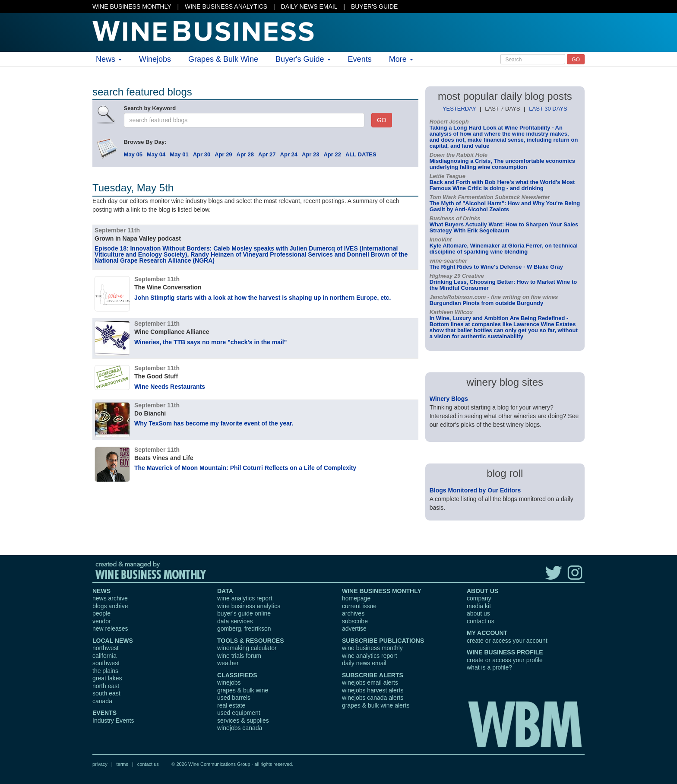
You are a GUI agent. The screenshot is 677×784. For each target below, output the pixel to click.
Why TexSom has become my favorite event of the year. (214, 423)
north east (106, 686)
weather (228, 663)
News (109, 59)
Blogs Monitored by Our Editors (475, 490)
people (101, 613)
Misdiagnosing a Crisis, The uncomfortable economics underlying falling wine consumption (502, 164)
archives (353, 613)
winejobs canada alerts (373, 698)
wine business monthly (372, 648)
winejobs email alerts (370, 682)
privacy (100, 764)
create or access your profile (505, 660)
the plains (105, 671)
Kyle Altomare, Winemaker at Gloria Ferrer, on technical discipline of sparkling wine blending (504, 249)
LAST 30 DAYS (548, 109)
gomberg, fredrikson (244, 628)
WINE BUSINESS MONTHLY (132, 6)
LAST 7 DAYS (502, 109)
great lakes (107, 678)
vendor (102, 621)
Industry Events (113, 721)
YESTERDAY (459, 109)
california (104, 656)
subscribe (355, 621)
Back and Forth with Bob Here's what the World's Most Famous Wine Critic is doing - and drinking (502, 185)
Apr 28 (245, 154)
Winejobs (155, 59)
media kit (479, 606)
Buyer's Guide (303, 59)
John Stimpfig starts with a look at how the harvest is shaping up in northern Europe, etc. (263, 298)
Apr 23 (310, 154)
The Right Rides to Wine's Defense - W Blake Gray (496, 267)
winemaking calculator (247, 648)
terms (122, 764)
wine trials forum (239, 656)
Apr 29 (223, 154)
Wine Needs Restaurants (170, 387)
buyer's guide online (244, 613)
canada (102, 701)
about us (478, 613)
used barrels (234, 698)
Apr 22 (332, 154)
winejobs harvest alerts (373, 690)
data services (235, 621)
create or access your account (507, 641)
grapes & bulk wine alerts (376, 705)
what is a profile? (489, 667)
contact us (481, 621)
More (401, 59)
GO (576, 60)
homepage (356, 598)
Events (360, 59)
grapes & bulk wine (243, 690)
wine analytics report (245, 598)
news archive (110, 598)
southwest (106, 663)
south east (106, 693)
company (479, 598)
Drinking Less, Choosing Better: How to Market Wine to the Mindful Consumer (503, 285)
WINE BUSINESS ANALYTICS (226, 6)
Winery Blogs (449, 399)
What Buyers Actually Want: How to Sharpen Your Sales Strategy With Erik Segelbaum (504, 227)
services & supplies (243, 721)
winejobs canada (240, 728)
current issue (359, 606)
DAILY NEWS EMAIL (309, 6)
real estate (231, 705)
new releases (110, 628)
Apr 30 (202, 154)
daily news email (364, 663)
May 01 (179, 154)
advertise (354, 628)
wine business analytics (249, 606)
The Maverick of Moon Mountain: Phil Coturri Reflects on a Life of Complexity (245, 468)
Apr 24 (289, 154)
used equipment (239, 713)
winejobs (229, 682)
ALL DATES (361, 154)
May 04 (156, 154)
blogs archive (110, 606)
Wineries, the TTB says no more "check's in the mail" (210, 342)
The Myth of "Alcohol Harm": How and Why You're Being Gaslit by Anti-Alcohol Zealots (505, 206)
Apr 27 (267, 154)
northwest (106, 648)
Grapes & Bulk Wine (223, 59)
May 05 (133, 154)
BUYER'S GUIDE (374, 6)
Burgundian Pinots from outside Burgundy (487, 303)
